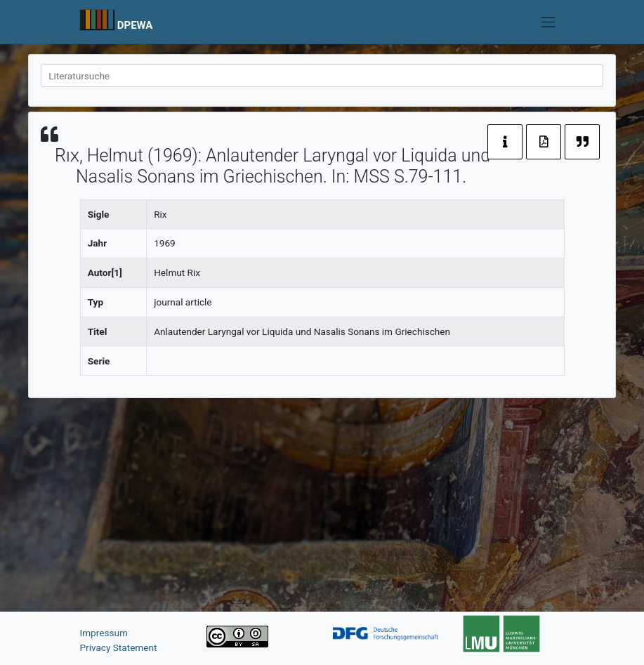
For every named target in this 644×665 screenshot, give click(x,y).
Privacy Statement (119, 647)
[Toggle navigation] (548, 22)
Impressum (104, 633)
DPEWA (135, 25)
